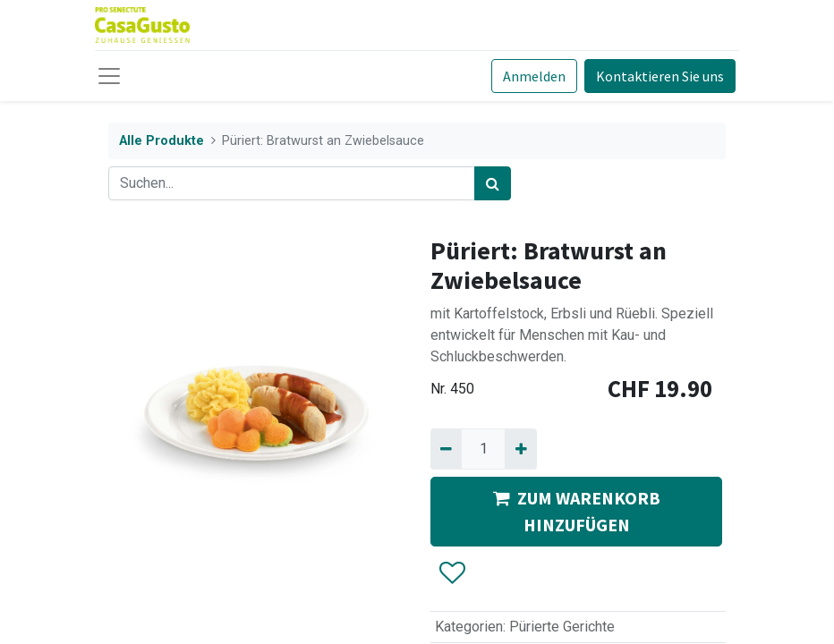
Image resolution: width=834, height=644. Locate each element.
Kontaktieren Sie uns (660, 76)
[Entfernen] (446, 449)
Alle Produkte (162, 141)
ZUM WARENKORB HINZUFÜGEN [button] (577, 511)
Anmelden (534, 76)
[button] (451, 573)
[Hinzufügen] (520, 449)
